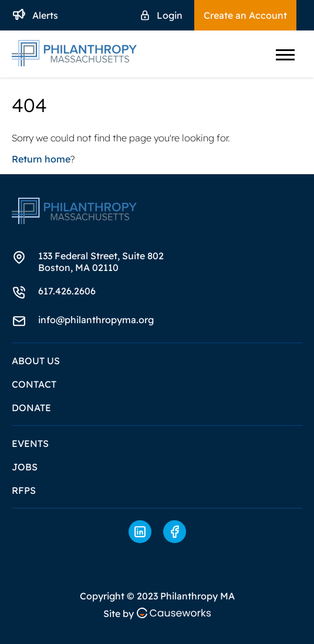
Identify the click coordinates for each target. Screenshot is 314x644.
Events (30, 443)
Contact (34, 384)
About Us (36, 361)
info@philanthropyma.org (96, 320)
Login (170, 15)
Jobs (25, 467)
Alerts (45, 15)
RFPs (24, 490)
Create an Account (245, 15)
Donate (31, 408)
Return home (41, 159)
